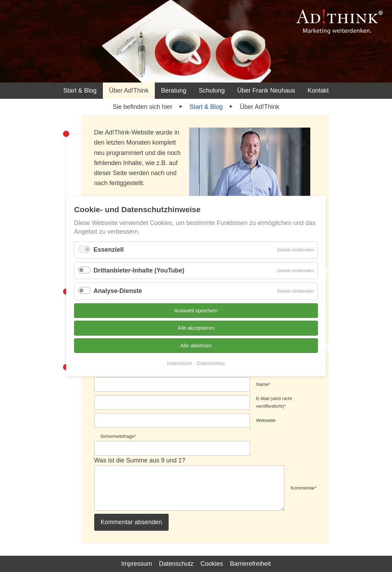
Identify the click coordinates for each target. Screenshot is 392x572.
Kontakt (318, 90)
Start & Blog (80, 90)
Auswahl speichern (196, 310)
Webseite (266, 420)
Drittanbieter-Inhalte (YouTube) (139, 270)
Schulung (212, 90)
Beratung (174, 90)
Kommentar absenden (131, 522)
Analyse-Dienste (118, 291)
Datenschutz (211, 363)
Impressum (179, 363)
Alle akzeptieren (196, 328)
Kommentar (304, 487)
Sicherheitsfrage (118, 436)
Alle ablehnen (196, 345)
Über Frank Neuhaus (266, 90)
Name (263, 384)
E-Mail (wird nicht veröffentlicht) (274, 402)
